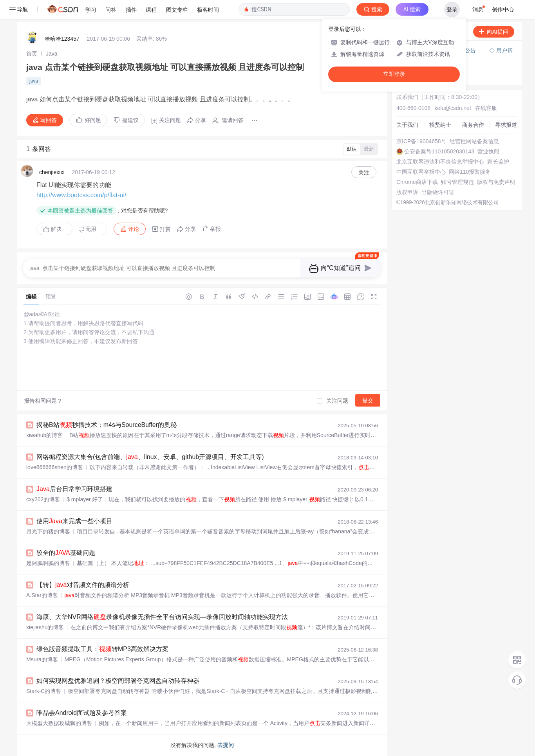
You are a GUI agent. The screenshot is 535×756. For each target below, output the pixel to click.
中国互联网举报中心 (421, 172)
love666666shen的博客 (55, 467)
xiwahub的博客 (44, 435)
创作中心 (503, 9)
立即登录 (394, 74)
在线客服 (486, 108)
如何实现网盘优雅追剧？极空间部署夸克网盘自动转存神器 (118, 681)
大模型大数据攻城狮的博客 (59, 723)
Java (52, 54)
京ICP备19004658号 (421, 141)
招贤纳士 (440, 125)
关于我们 (407, 125)
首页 (32, 54)
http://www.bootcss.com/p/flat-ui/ (81, 195)
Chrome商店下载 (417, 182)
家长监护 (498, 162)
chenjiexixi (52, 172)
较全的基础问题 (66, 553)
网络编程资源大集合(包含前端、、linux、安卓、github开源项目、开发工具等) (150, 457)
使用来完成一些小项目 (74, 521)
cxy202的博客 (43, 499)
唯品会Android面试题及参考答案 (82, 713)
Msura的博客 (42, 659)
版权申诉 (407, 192)
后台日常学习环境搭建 (74, 489)
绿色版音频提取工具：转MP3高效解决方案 (102, 649)
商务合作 (473, 125)
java (34, 81)
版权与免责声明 (496, 182)
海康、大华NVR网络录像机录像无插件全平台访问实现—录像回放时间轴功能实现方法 (162, 617)
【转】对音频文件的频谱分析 (83, 585)
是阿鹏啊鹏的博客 (48, 563)
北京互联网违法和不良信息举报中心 (440, 162)
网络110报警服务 (470, 172)
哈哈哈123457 (62, 39)
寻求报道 (506, 125)
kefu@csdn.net (453, 108)
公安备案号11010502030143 (439, 151)
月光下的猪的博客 (48, 531)
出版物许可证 (438, 192)
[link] (32, 54)
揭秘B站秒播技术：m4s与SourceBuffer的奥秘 (107, 425)
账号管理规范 (457, 182)
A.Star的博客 (42, 595)
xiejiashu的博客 (45, 627)
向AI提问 (494, 32)
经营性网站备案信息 (474, 141)
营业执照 (488, 151)
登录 (452, 9)
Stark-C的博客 (44, 691)
